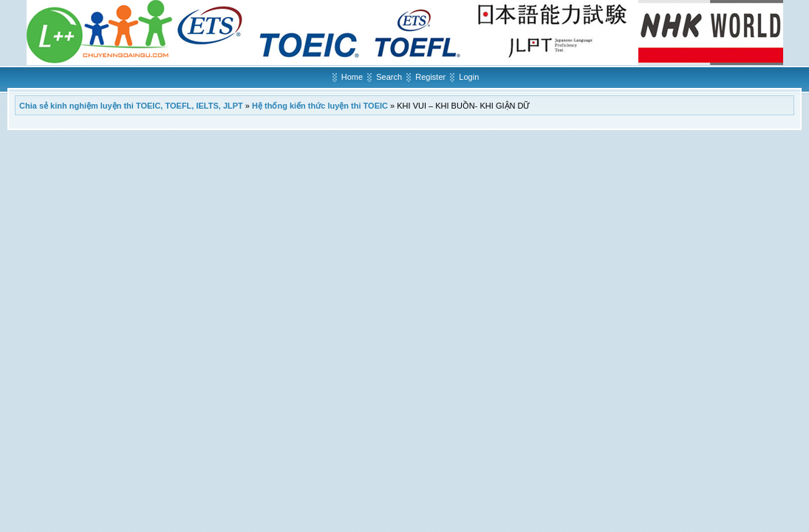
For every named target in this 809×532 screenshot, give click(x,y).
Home (352, 77)
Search (389, 77)
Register (430, 77)
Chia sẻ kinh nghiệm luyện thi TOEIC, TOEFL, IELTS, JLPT (131, 106)
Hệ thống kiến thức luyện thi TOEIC (320, 106)
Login (469, 77)
